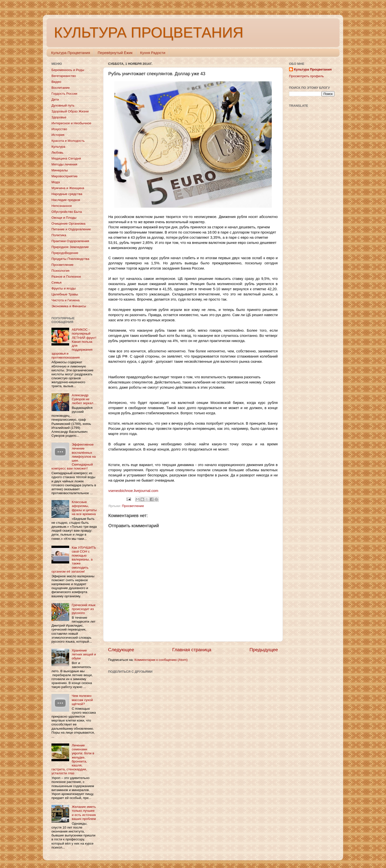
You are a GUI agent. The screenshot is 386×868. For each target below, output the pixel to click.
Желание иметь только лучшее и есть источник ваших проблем (84, 813)
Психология (60, 271)
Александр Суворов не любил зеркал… (84, 399)
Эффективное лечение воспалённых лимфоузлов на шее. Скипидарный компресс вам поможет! (74, 456)
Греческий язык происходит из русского (83, 609)
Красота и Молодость (68, 141)
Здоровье (59, 117)
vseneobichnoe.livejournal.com (133, 491)
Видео (56, 82)
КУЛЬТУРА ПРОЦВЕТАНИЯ (149, 32)
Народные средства (67, 194)
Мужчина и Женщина (68, 188)
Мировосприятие (64, 176)
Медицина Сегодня (66, 158)
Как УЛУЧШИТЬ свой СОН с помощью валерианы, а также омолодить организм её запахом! (74, 560)
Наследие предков (66, 200)
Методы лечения (64, 164)
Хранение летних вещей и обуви (84, 654)
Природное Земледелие (70, 247)
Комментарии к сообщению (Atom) (161, 660)
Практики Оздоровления (70, 241)
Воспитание (61, 88)
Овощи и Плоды (64, 218)
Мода (56, 182)
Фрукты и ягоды (64, 288)
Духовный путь (63, 105)
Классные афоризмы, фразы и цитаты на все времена (84, 508)
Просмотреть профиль (306, 76)
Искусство (59, 129)
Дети (55, 99)
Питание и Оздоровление (71, 229)
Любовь (57, 153)
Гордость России (64, 94)
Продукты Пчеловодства (70, 259)
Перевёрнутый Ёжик (115, 53)
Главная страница (192, 650)
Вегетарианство (64, 76)
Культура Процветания (71, 53)
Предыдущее (264, 650)
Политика (59, 235)
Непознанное (62, 206)
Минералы (60, 170)
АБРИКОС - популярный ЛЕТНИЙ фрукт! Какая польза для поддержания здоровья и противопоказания (74, 344)
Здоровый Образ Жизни (70, 111)
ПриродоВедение (65, 253)
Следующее (121, 650)
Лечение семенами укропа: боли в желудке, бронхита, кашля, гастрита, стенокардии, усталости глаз (73, 759)
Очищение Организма (68, 224)
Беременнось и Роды (68, 70)
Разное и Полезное (66, 277)
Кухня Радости (153, 53)
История (58, 135)
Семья (56, 282)
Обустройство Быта (67, 212)
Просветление (133, 506)
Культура (58, 147)
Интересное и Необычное (71, 123)
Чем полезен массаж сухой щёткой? (82, 700)
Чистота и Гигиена (65, 300)
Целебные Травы (65, 294)
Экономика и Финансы (69, 306)
